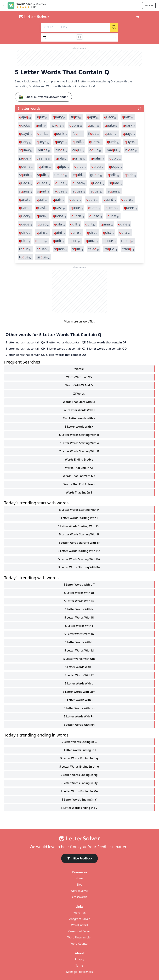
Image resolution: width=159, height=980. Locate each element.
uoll (75, 241)
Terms (79, 966)
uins (42, 233)
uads (25, 183)
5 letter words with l (79, 683)
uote (110, 241)
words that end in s (79, 492)
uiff (41, 125)
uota (92, 241)
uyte (131, 142)
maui (113, 150)
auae (61, 191)
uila (59, 224)
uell (42, 216)
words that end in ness (79, 484)
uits (24, 241)
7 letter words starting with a (79, 443)
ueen (130, 208)
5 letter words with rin (79, 725)
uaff (127, 117)
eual (96, 191)
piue (25, 158)
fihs (76, 117)
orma (79, 158)
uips (80, 167)
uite (125, 233)
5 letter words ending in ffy (79, 783)
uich (93, 125)
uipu (97, 167)
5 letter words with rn (79, 716)
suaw (26, 150)
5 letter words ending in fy (79, 808)
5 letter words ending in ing (79, 758)
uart (25, 208)
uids (61, 183)
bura (44, 150)
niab (131, 150)
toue (111, 249)
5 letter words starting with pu (79, 567)
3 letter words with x (79, 427)
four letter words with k (79, 410)
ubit (115, 158)
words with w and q (79, 385)
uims (45, 167)
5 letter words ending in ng (79, 775)
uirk (43, 134)
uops (115, 167)
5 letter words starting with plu (79, 526)
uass (59, 208)
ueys (61, 142)
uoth (95, 142)
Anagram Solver (79, 919)
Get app (149, 5)
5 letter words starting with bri (79, 559)
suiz (42, 117)
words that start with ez (79, 402)
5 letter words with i (79, 626)
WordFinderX (79, 925)
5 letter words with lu (79, 601)
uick (25, 125)
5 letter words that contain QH (25, 349)
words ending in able (79, 460)
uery (25, 142)
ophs (76, 125)
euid (79, 175)
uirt (92, 233)
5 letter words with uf (79, 593)
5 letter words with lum (79, 692)
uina (107, 224)
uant (110, 200)
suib (43, 175)
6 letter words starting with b (79, 435)
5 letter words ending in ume (79, 767)
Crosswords (79, 897)
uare (127, 200)
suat (43, 249)
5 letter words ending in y (79, 800)
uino (25, 233)
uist (108, 233)
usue (43, 257)
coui (78, 150)
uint (59, 233)
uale (92, 200)
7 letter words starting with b (79, 451)
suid (43, 191)
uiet (43, 224)
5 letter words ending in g (79, 742)
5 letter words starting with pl (79, 518)
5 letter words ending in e (79, 750)
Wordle (79, 369)
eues (114, 191)
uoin (41, 241)
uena (59, 216)
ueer (25, 216)
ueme (26, 167)
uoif (78, 142)
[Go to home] (79, 839)
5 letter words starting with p (79, 510)
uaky (59, 117)
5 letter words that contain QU (66, 355)
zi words (79, 394)
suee (60, 249)
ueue (25, 224)
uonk (60, 134)
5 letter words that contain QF (107, 342)
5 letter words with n (79, 609)
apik (93, 117)
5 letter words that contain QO (107, 349)
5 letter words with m (79, 650)
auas (79, 191)
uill (75, 224)
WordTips (89, 321)
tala (94, 249)
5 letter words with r (79, 700)
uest (113, 216)
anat (25, 200)
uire (76, 233)
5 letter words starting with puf (79, 551)
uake (111, 125)
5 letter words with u (79, 642)
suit (77, 249)
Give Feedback (80, 859)
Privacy (79, 959)
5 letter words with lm (79, 708)
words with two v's (79, 377)
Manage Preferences (79, 972)
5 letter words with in (79, 634)
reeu (127, 241)
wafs (58, 125)
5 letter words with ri (79, 618)
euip (95, 150)
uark (129, 125)
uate (77, 208)
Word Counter (79, 944)
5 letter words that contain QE (66, 342)
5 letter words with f (79, 667)
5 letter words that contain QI (66, 349)
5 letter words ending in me (79, 791)
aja (25, 117)
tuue (25, 257)
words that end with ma (79, 476)
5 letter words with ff (79, 675)
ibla (61, 158)
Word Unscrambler (79, 937)
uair (58, 200)
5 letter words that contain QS (25, 355)
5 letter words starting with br (79, 543)
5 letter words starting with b (79, 534)
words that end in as (79, 468)
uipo (63, 167)
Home (79, 878)
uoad (79, 183)
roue (25, 249)
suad (116, 183)
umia (61, 175)
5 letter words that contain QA (25, 342)
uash (111, 134)
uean (112, 208)
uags (44, 183)
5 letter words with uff (79, 585)
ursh (113, 142)
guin (96, 175)
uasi (42, 208)
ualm (97, 158)
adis (113, 175)
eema (43, 158)
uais (75, 200)
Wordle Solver (79, 891)
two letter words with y (79, 418)
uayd (25, 134)
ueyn (43, 142)
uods (97, 183)
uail (42, 200)
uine (124, 224)
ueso (96, 216)
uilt (90, 224)
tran (128, 249)
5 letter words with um (79, 659)
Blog (79, 885)
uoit (58, 241)
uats (94, 208)
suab (25, 175)
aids (130, 175)
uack (110, 117)
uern (78, 216)
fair (77, 134)
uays (129, 134)
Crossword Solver (79, 931)
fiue (94, 134)
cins (61, 150)
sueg (25, 191)
